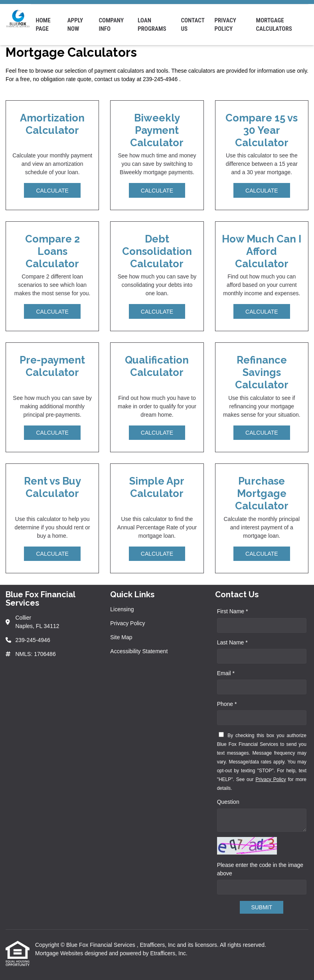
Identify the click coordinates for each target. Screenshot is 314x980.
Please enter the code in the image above (260, 869)
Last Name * (232, 642)
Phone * (227, 704)
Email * (226, 673)
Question (228, 802)
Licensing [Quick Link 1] (122, 609)
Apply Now (75, 25)
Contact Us (193, 25)
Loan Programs (152, 25)
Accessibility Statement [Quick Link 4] (139, 651)
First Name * (233, 611)
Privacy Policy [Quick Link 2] (127, 623)
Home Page (43, 25)
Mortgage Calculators (274, 25)
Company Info (111, 25)
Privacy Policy (225, 25)
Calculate (52, 191)
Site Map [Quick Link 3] (121, 637)
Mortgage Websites (60, 953)
